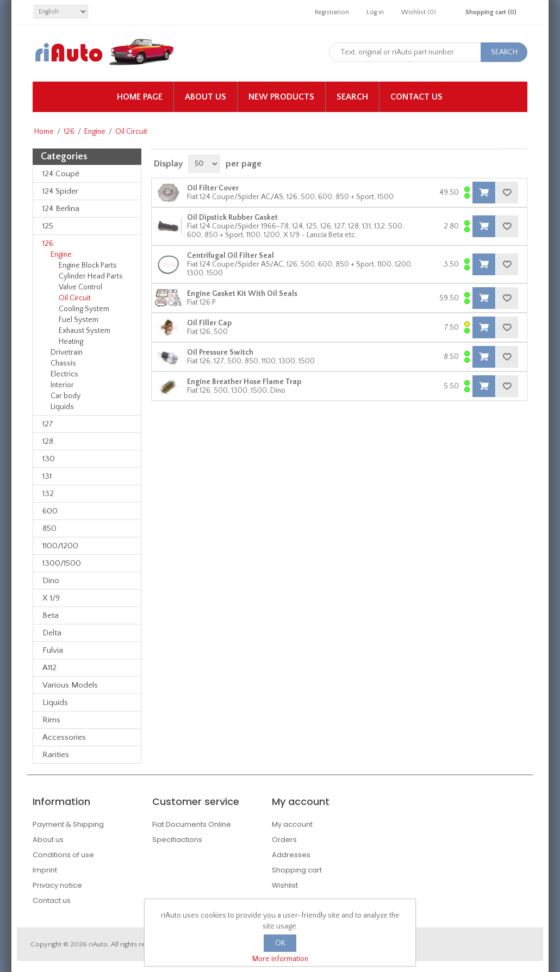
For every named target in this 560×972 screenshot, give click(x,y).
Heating (71, 342)
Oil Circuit (75, 298)
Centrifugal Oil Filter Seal (231, 256)
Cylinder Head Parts (91, 276)
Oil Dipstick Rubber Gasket (232, 218)
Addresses (291, 855)
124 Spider (60, 191)
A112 (49, 668)
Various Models (70, 685)
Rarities (56, 755)
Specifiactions (177, 840)
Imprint (45, 870)
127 (48, 424)
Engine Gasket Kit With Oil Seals (242, 294)
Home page (140, 97)
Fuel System (79, 320)
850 (49, 528)
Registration (332, 12)
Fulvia (53, 650)
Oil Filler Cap (209, 323)
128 (48, 441)
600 (50, 511)
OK (280, 943)
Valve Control (80, 287)
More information (280, 959)
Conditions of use (63, 855)
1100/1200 (60, 546)
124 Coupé (61, 174)
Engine (95, 132)
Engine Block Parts (88, 265)
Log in (375, 12)
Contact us (416, 97)
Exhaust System (85, 331)
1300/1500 (62, 563)
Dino (51, 581)
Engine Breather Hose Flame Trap (244, 382)
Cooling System (84, 309)
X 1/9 (51, 598)
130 (49, 459)
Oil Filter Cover (213, 188)
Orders (284, 840)
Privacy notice (57, 885)
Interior (62, 385)
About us (206, 97)
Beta (51, 615)
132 (48, 494)
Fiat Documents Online (192, 824)
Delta (52, 633)
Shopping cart (297, 870)
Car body (66, 396)
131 (47, 476)
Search (352, 97)
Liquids (62, 407)
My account (292, 824)
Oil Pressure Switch (220, 352)
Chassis (63, 363)
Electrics (64, 374)
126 (69, 132)
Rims (51, 720)
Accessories (64, 737)
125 (48, 226)
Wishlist (285, 885)
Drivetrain (67, 352)
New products (281, 97)
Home (44, 132)
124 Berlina (61, 209)
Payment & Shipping (68, 824)
